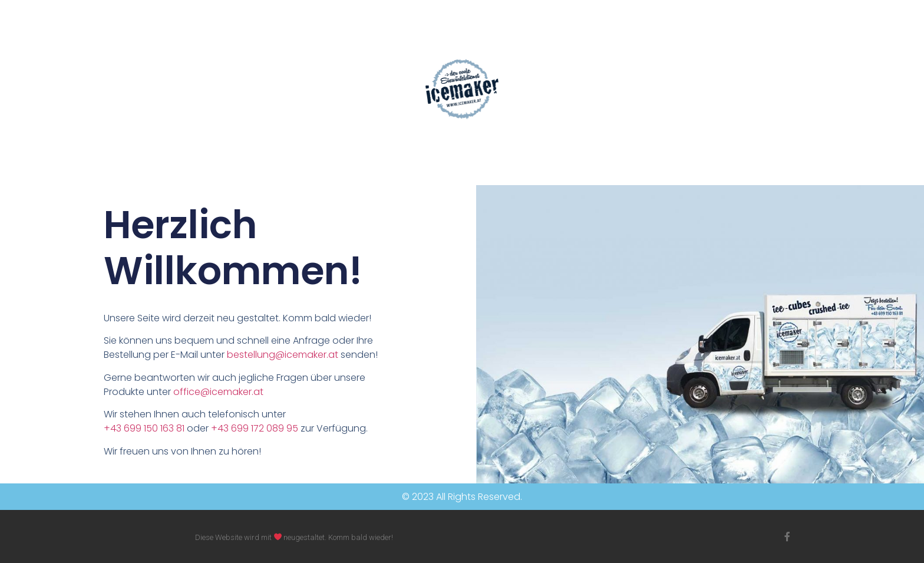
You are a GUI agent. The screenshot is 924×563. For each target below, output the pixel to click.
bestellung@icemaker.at (283, 355)
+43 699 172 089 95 (255, 428)
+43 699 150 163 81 (144, 428)
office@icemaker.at (218, 392)
